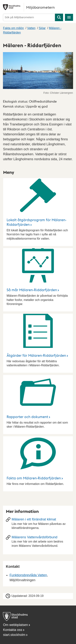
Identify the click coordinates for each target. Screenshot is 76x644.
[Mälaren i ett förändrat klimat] (38, 525)
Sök (59, 17)
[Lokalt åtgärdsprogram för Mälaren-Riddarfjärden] (38, 212)
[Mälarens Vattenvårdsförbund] (38, 543)
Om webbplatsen (15, 625)
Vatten (31, 28)
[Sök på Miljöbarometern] (29, 17)
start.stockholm (14, 635)
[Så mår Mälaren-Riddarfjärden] (38, 280)
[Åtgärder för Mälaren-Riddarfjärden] (38, 343)
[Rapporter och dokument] (38, 405)
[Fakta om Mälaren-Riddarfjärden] (38, 464)
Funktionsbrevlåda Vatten (28, 575)
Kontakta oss (13, 630)
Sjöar (42, 28)
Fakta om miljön (13, 28)
